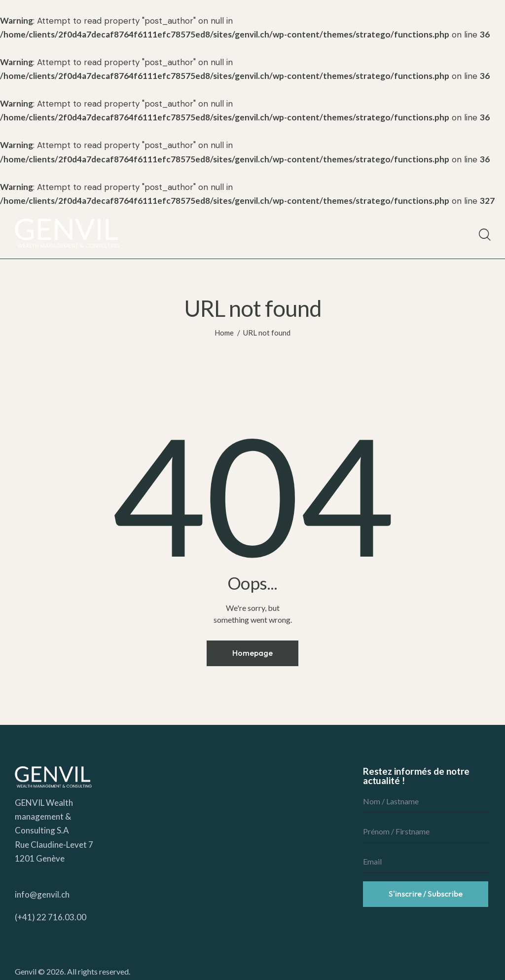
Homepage (252, 653)
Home (224, 333)
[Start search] (484, 235)
